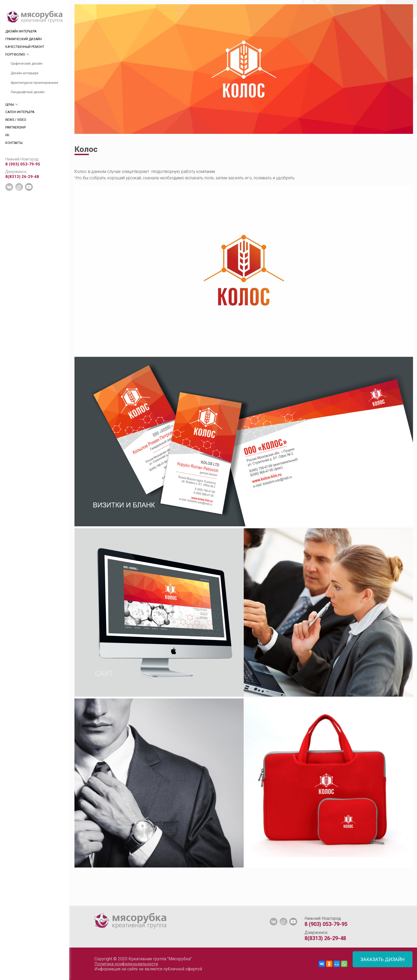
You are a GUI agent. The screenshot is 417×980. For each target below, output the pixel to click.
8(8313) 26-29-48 (22, 177)
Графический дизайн (27, 64)
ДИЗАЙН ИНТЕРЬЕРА (21, 31)
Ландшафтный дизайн (28, 92)
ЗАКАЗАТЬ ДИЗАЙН (383, 959)
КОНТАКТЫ (14, 143)
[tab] (75, 903)
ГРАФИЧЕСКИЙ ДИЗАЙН (24, 39)
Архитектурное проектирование (34, 83)
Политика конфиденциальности (126, 964)
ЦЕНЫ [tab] (10, 105)
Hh (7, 135)
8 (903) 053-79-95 (23, 164)
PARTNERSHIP (16, 127)
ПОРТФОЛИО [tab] (15, 55)
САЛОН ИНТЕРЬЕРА (20, 112)
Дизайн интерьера (24, 73)
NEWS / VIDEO (16, 120)
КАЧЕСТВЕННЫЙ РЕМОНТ (25, 47)
